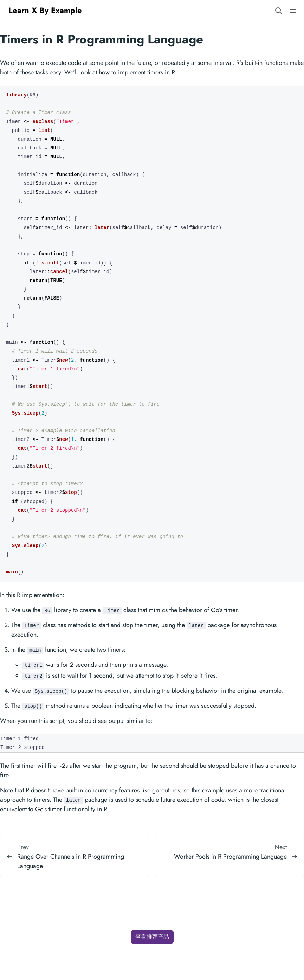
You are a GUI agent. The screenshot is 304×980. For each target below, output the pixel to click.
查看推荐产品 (152, 937)
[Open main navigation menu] (293, 10)
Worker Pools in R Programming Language (230, 857)
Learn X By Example (45, 10)
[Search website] (279, 10)
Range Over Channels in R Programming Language (71, 861)
